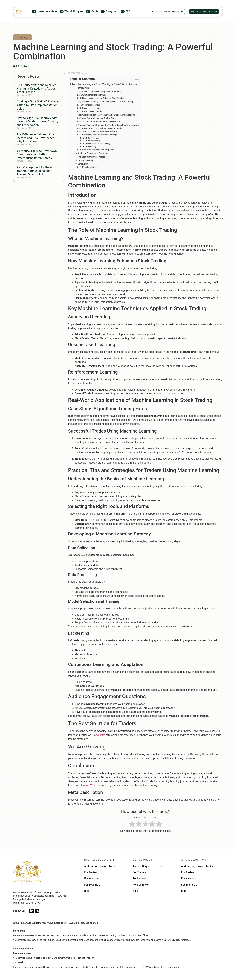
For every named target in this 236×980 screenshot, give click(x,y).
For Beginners (92, 885)
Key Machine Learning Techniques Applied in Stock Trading (105, 102)
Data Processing (93, 141)
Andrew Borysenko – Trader (100, 866)
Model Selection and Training (98, 144)
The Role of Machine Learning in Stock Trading (99, 92)
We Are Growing (85, 160)
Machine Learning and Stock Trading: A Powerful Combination (104, 84)
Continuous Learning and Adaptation (98, 150)
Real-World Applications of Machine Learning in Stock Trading (106, 115)
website (101, 735)
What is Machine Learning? (94, 95)
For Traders (91, 872)
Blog (87, 891)
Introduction (83, 88)
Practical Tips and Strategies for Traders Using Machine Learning (108, 125)
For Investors (92, 878)
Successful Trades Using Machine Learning (101, 121)
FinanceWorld (89, 785)
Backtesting (91, 147)
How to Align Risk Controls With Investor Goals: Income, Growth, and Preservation (37, 121)
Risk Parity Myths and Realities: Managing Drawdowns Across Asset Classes (37, 88)
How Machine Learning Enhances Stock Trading (103, 98)
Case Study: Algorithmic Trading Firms (99, 118)
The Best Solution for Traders (91, 157)
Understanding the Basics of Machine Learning (103, 128)
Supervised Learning (91, 105)
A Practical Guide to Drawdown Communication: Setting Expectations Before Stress (37, 154)
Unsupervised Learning (92, 108)
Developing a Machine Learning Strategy (100, 135)
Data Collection (92, 138)
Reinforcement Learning (93, 111)
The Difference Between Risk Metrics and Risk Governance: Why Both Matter (36, 138)
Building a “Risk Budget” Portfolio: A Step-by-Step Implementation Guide (38, 105)
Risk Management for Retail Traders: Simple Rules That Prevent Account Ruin (35, 171)
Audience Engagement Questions (93, 153)
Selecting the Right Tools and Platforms (100, 131)
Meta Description (90, 167)
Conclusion (83, 164)
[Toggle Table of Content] (135, 79)
